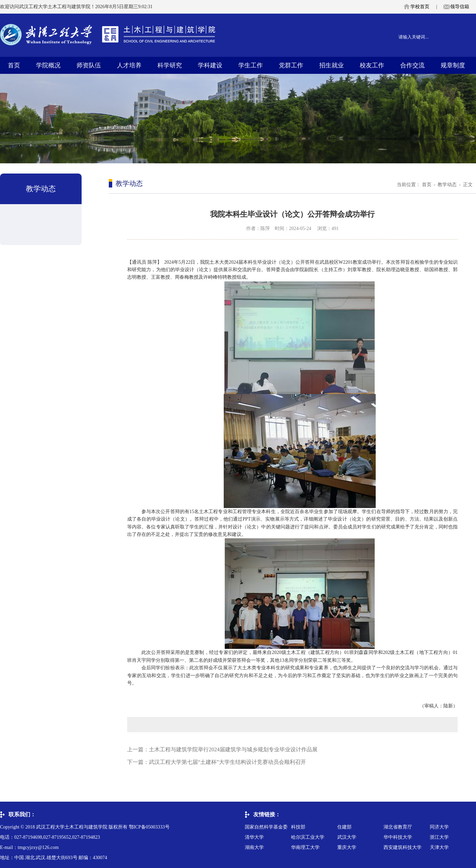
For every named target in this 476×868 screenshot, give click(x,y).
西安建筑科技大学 (403, 847)
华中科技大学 (398, 837)
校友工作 (372, 65)
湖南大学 (254, 847)
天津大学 (439, 847)
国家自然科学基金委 (266, 827)
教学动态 (447, 185)
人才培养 (129, 65)
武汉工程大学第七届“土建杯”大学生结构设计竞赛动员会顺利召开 (227, 762)
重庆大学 (347, 847)
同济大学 (439, 827)
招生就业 (331, 65)
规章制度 (453, 65)
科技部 (298, 827)
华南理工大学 (305, 847)
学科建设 (210, 65)
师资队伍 (89, 65)
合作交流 (412, 65)
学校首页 (420, 7)
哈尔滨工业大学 (308, 837)
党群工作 (291, 65)
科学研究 (170, 65)
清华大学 (254, 837)
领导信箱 (460, 7)
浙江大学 (439, 837)
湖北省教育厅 (398, 827)
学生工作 (251, 65)
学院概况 (48, 65)
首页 (14, 65)
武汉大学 (347, 837)
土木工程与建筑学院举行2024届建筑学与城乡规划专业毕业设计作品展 (233, 749)
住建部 (344, 827)
